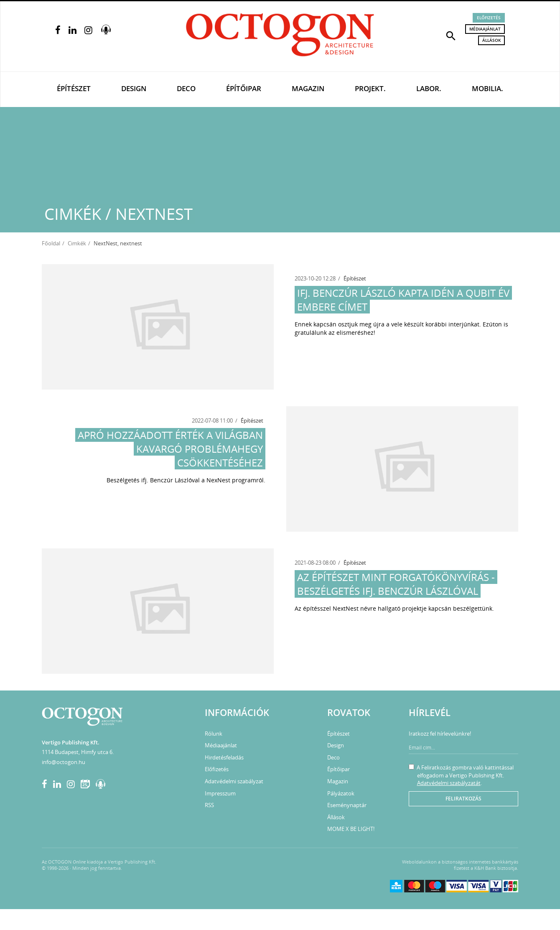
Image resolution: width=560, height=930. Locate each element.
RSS (209, 805)
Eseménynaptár (347, 805)
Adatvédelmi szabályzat (234, 781)
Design (134, 88)
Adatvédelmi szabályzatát (449, 783)
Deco (186, 88)
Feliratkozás (463, 799)
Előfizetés (489, 18)
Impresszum (220, 793)
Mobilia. (487, 88)
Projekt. (370, 88)
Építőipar (244, 88)
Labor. (429, 88)
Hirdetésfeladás (224, 757)
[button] (451, 35)
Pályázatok (341, 793)
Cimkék (77, 243)
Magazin (308, 88)
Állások (491, 40)
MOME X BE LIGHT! (351, 829)
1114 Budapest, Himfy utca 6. (78, 752)
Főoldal (51, 243)
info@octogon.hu (64, 762)
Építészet (74, 88)
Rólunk (214, 734)
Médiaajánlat (485, 29)
